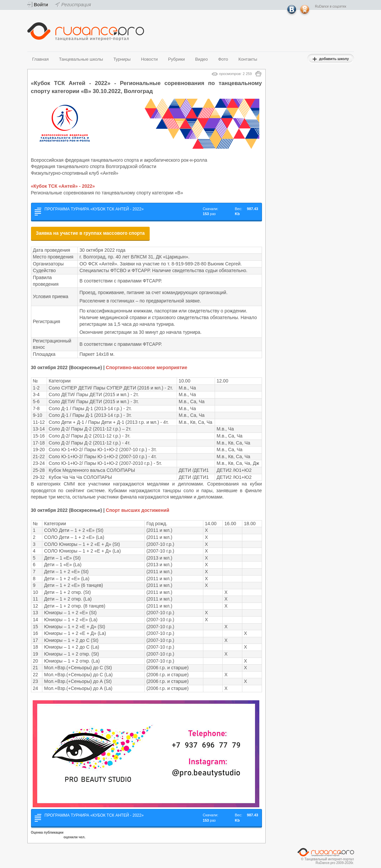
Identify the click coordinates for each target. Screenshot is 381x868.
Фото (223, 59)
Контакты (248, 59)
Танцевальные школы (81, 59)
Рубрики (176, 59)
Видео (202, 59)
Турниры (122, 59)
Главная (40, 59)
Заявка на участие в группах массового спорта (90, 233)
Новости (149, 59)
